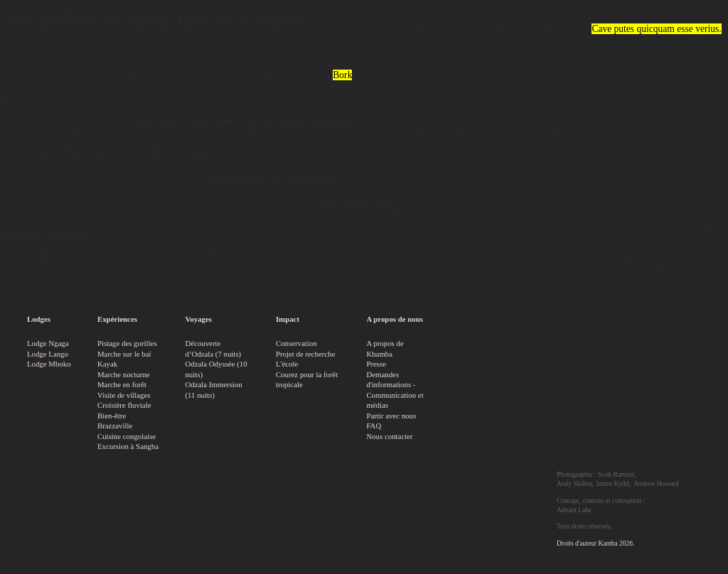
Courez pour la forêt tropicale (307, 380)
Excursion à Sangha (128, 446)
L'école (287, 364)
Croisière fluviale (124, 405)
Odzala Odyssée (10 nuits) (216, 369)
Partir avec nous (391, 416)
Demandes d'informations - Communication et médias (395, 390)
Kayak (107, 364)
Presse (376, 364)
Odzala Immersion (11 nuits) (213, 390)
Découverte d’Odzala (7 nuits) (213, 348)
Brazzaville (115, 426)
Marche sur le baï (124, 354)
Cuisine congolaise (127, 436)
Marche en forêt (122, 384)
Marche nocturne (124, 374)
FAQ (374, 426)
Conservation (296, 343)
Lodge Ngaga (48, 343)
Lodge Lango (48, 354)
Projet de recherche (306, 354)
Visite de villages (124, 395)
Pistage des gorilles (127, 343)
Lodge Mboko (49, 364)
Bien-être (112, 416)
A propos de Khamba (385, 348)
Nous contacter (389, 436)
